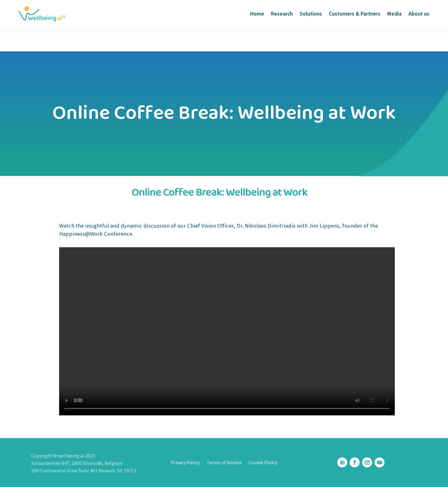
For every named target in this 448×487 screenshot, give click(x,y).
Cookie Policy (263, 463)
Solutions (311, 14)
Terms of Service (224, 463)
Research (282, 14)
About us (419, 14)
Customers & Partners (355, 14)
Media (394, 14)
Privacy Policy (185, 463)
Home (257, 14)
